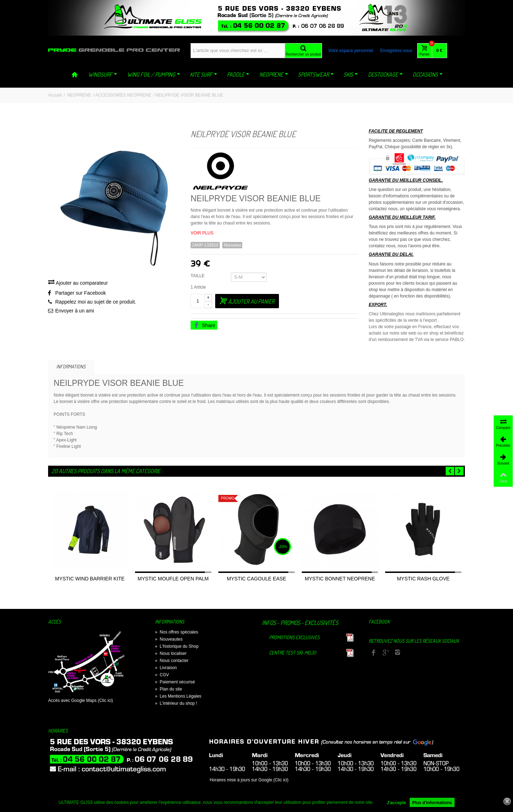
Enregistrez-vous (396, 51)
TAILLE (198, 276)
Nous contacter (172, 661)
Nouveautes (169, 639)
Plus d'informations (432, 803)
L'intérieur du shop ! (176, 703)
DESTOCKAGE (385, 74)
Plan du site (169, 689)
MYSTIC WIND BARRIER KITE (90, 579)
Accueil (55, 95)
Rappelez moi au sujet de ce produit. (96, 302)
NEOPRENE (274, 74)
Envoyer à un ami (75, 311)
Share (204, 325)
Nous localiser (171, 653)
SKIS (351, 74)
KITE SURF (204, 74)
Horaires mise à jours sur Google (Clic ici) (249, 780)
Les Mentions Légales (178, 696)
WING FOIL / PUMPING (154, 74)
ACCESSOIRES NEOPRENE (123, 95)
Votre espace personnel (351, 51)
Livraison (166, 668)
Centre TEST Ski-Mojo (292, 653)
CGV (162, 675)
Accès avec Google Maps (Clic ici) (81, 700)
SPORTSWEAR (316, 74)
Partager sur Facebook (81, 293)
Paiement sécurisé (175, 682)
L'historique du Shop (177, 646)
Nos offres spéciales (177, 632)
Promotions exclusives (294, 637)
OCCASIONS (428, 74)
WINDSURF (103, 74)
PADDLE (238, 74)
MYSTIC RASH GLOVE (423, 579)
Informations (71, 366)
